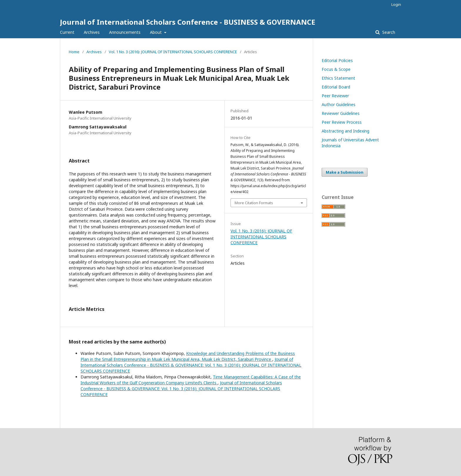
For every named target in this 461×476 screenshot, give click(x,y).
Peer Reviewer (335, 96)
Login (396, 4)
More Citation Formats (254, 203)
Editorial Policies (337, 60)
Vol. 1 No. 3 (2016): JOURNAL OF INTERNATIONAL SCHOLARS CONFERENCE (173, 52)
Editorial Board (336, 87)
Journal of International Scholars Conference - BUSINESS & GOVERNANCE (188, 22)
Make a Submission (345, 172)
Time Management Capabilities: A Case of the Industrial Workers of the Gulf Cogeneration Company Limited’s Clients (191, 380)
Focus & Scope (336, 69)
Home (74, 52)
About (156, 32)
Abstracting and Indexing (345, 131)
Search (388, 32)
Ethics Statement (338, 78)
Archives (92, 32)
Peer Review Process (342, 122)
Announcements (125, 32)
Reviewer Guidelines (341, 113)
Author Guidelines (339, 104)
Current (67, 32)
